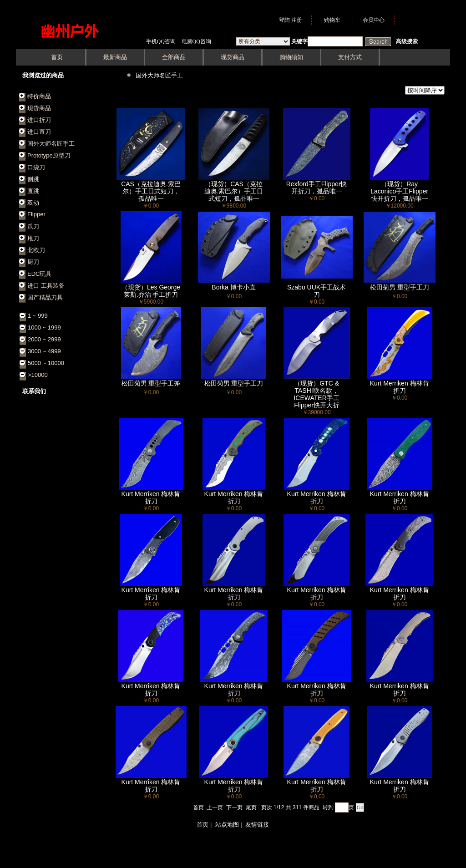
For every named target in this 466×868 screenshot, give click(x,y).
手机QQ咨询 (161, 41)
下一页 (234, 807)
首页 (198, 807)
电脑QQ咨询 (196, 41)
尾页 (251, 807)
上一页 (215, 807)
